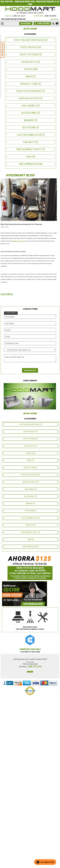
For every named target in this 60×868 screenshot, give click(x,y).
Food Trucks (28, 47)
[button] (45, 862)
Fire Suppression (29, 164)
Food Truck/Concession (29, 40)
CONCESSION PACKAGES (45, 2)
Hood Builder (26, 24)
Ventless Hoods (29, 98)
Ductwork (29, 127)
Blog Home (30, 29)
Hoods (28, 69)
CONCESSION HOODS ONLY (25, 2)
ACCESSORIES (29, 113)
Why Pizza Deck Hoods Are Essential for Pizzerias (21, 224)
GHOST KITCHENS (29, 54)
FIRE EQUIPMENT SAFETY (29, 149)
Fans (29, 157)
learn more (7, 294)
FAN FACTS (29, 142)
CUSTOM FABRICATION (29, 135)
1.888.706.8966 (50, 16)
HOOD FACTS (29, 62)
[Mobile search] (53, 24)
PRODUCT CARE (29, 84)
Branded (29, 120)
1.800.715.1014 (18, 16)
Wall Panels (29, 106)
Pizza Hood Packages (29, 91)
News (29, 76)
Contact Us (30, 672)
